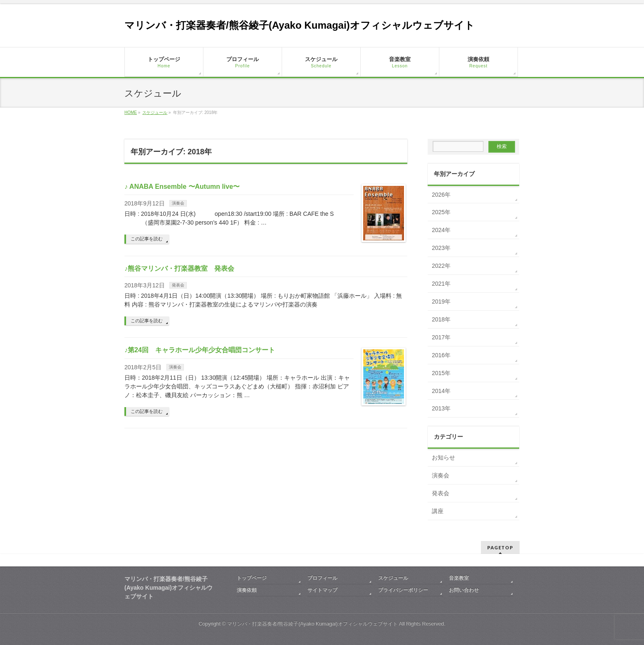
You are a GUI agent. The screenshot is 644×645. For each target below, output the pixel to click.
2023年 (441, 248)
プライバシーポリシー (403, 590)
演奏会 (178, 203)
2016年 (441, 355)
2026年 (441, 195)
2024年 (441, 230)
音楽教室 (459, 578)
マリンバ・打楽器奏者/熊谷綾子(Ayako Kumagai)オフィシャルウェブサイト (300, 25)
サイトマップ (322, 590)
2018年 (441, 319)
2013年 (441, 408)
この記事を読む (147, 239)
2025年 (441, 212)
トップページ (252, 578)
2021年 (441, 284)
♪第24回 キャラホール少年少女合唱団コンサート (200, 350)
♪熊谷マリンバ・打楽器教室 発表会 (179, 268)
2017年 (441, 337)
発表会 (178, 285)
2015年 (441, 373)
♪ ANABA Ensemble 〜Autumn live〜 (182, 187)
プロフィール (322, 578)
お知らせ (443, 457)
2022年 (441, 266)
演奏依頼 (247, 590)
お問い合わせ (464, 590)
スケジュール (393, 578)
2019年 (441, 301)
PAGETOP (500, 547)
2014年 (441, 391)
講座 (438, 511)
